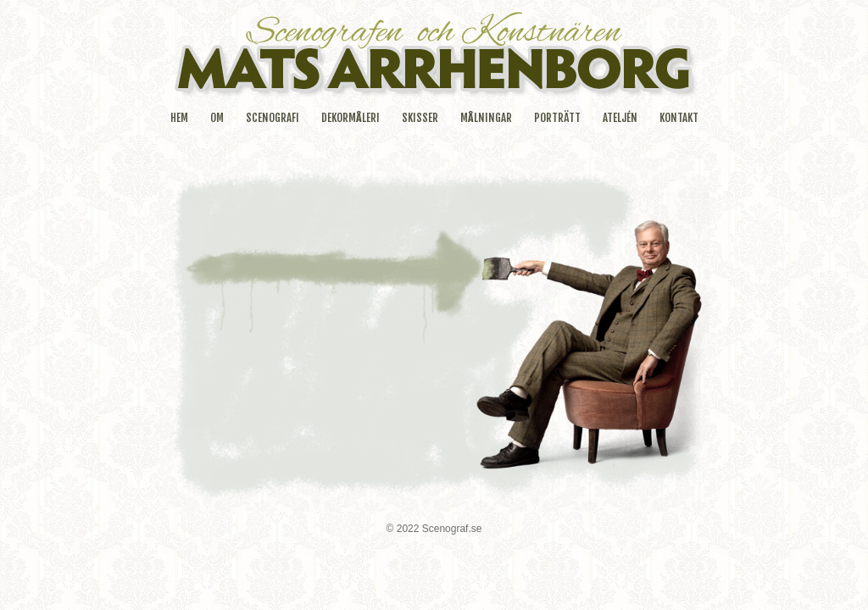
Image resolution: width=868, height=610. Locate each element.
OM (217, 118)
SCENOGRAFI (273, 118)
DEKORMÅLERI (351, 118)
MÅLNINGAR (486, 118)
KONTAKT (679, 118)
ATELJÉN (620, 118)
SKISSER (420, 118)
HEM (179, 118)
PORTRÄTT (557, 118)
